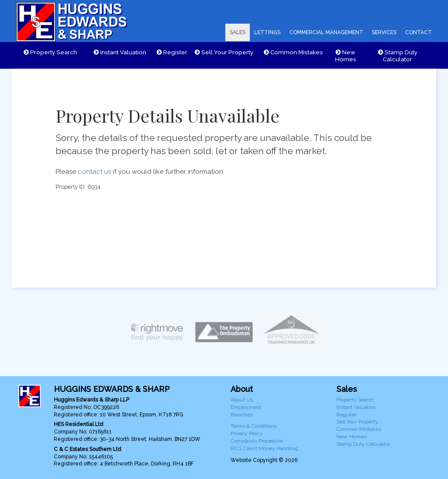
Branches (242, 415)
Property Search (50, 52)
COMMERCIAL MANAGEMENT (326, 32)
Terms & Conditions (254, 426)
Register (172, 52)
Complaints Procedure (257, 441)
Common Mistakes (293, 52)
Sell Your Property (224, 52)
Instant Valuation (120, 52)
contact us (94, 172)
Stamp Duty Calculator (398, 56)
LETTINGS (267, 32)
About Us (242, 400)
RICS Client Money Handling (264, 448)
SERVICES (384, 32)
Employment (246, 407)
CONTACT (418, 32)
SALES (238, 32)
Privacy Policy (247, 433)
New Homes (346, 56)
